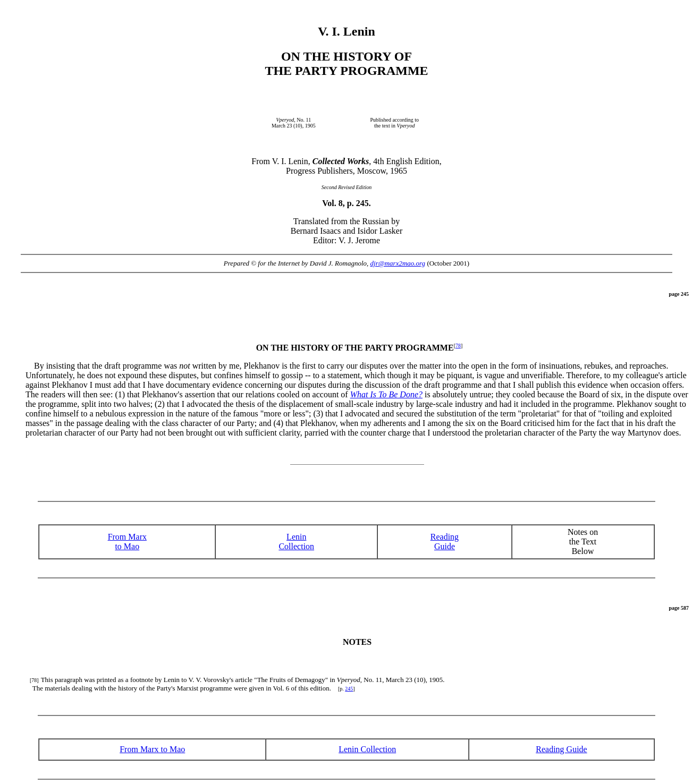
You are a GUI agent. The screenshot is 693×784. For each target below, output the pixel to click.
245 (349, 689)
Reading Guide (561, 749)
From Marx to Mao (127, 542)
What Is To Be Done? (386, 394)
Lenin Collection (296, 542)
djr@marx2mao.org (398, 263)
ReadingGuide (445, 542)
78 (458, 346)
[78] (34, 680)
